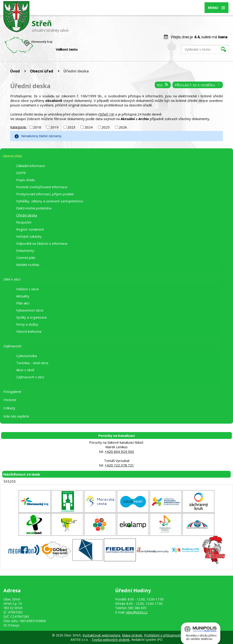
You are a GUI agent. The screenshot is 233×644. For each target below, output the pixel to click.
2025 (106, 127)
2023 (71, 127)
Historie (10, 400)
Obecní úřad (42, 71)
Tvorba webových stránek (110, 640)
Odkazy (9, 408)
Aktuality (23, 296)
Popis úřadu (25, 180)
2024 (89, 127)
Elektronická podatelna (34, 208)
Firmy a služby (27, 324)
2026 (123, 127)
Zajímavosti (12, 346)
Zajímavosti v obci (30, 377)
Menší (84, 49)
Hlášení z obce (28, 289)
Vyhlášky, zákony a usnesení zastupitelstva (49, 201)
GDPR (21, 173)
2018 (37, 127)
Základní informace (31, 166)
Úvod (15, 71)
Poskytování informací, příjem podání (45, 194)
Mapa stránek (132, 635)
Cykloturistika (27, 356)
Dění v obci (12, 279)
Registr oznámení (30, 229)
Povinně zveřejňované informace (42, 187)
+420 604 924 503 (119, 451)
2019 (54, 127)
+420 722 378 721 (119, 465)
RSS (163, 85)
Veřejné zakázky (29, 236)
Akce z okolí (25, 370)
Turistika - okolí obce (32, 363)
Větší (94, 49)
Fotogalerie (12, 392)
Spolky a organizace (32, 317)
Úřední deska (27, 215)
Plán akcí (23, 303)
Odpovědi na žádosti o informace (42, 243)
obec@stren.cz (137, 612)
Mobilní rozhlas (28, 265)
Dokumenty (25, 250)
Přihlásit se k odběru (198, 85)
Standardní (89, 49)
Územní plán (26, 258)
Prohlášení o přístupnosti (162, 635)
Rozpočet (24, 222)
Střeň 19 (106, 114)
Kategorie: (18, 127)
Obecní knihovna (29, 331)
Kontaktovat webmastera (101, 635)
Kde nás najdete (16, 416)
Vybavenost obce (30, 310)
